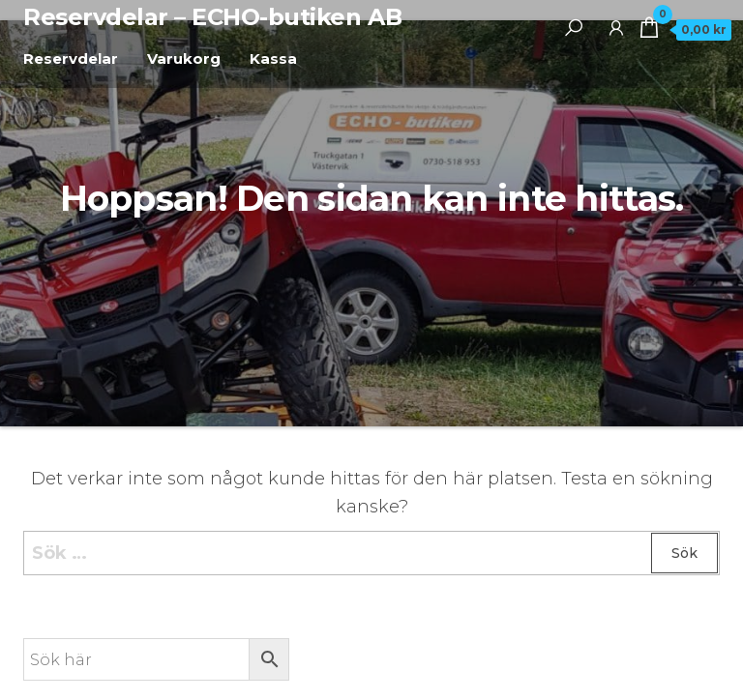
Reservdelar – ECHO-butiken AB (212, 17)
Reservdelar (71, 58)
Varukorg (184, 58)
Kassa (273, 58)
